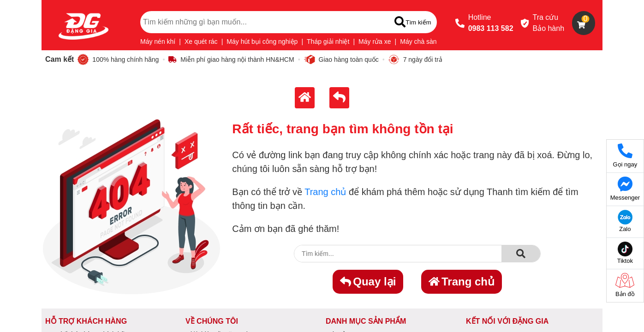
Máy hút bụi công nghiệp (262, 41)
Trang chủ (325, 192)
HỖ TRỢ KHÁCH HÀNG (86, 321)
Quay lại (368, 282)
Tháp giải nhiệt (328, 41)
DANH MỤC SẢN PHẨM (366, 321)
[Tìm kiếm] (413, 22)
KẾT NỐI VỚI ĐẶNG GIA (507, 321)
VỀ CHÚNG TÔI (212, 321)
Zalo (625, 221)
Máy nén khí (158, 41)
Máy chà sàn (418, 41)
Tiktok (625, 253)
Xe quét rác (201, 41)
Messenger (625, 189)
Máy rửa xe (375, 41)
